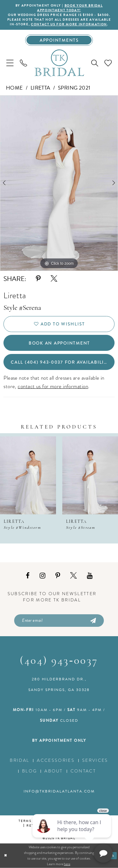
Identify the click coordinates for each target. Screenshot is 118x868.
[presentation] (28, 475)
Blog (29, 771)
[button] (10, 63)
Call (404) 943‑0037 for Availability (60, 362)
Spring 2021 (74, 88)
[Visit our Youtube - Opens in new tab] (90, 576)
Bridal (20, 760)
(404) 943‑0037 (59, 661)
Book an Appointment (59, 343)
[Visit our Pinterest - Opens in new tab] (58, 576)
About (54, 771)
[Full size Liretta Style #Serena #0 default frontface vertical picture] (59, 183)
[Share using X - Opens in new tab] (54, 279)
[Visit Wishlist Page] (108, 63)
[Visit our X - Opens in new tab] (73, 576)
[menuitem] (10, 63)
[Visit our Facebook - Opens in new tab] (28, 576)
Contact (83, 771)
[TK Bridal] (59, 63)
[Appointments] (59, 40)
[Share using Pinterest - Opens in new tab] (38, 279)
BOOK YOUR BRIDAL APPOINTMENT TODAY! (70, 8)
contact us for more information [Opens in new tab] (69, 24)
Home (14, 88)
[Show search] (95, 63)
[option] (59, 183)
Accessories (56, 760)
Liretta (40, 88)
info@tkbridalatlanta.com (59, 791)
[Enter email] (59, 621)
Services (95, 760)
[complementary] (72, 834)
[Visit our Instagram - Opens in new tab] (42, 576)
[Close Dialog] (6, 856)
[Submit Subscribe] (93, 621)
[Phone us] (23, 63)
